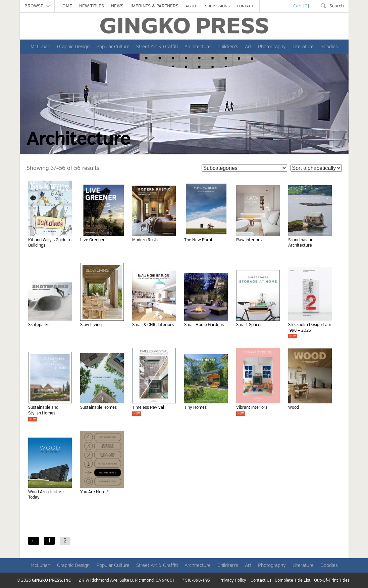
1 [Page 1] (49, 541)
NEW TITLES (92, 6)
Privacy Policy (233, 581)
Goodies (329, 47)
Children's (228, 47)
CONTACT (245, 6)
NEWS (117, 6)
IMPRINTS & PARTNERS (154, 6)
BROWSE (37, 6)
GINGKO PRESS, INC (51, 580)
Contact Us (261, 581)
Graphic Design (73, 47)
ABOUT (192, 6)
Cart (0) (301, 6)
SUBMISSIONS (217, 6)
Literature (303, 47)
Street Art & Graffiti (157, 47)
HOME (66, 6)
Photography (272, 47)
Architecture (198, 47)
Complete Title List (293, 581)
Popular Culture (113, 47)
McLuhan (40, 47)
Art (248, 47)
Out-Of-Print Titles (332, 581)
